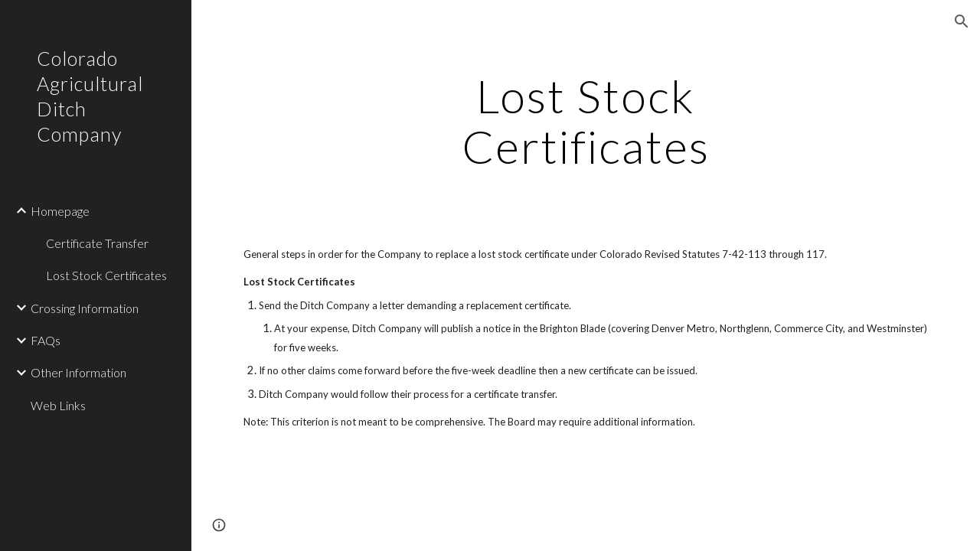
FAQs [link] (46, 340)
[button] (962, 21)
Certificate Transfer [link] (97, 243)
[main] (585, 121)
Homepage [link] (60, 211)
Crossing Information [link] (85, 308)
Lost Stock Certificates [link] (106, 275)
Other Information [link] (78, 372)
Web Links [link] (58, 405)
